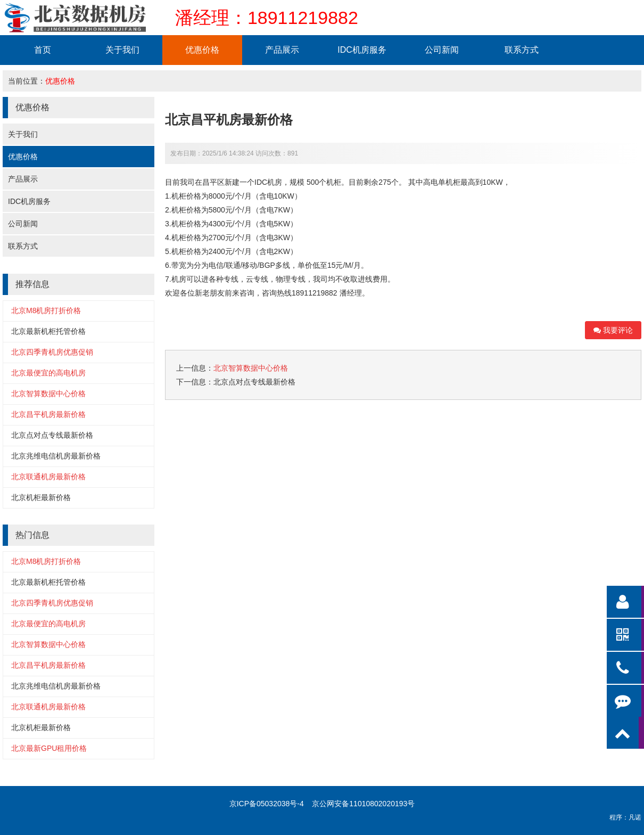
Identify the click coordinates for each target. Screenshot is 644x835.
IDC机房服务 (362, 50)
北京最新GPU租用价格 (49, 748)
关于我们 (122, 50)
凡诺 (635, 817)
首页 (43, 50)
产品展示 (282, 50)
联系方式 (522, 50)
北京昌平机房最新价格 (48, 414)
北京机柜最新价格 (41, 497)
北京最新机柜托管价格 (48, 331)
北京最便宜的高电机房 (48, 373)
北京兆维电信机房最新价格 (56, 456)
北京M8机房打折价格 (46, 310)
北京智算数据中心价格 (48, 394)
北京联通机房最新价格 (48, 477)
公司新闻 (442, 50)
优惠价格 (202, 50)
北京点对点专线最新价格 (52, 435)
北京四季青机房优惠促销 (52, 352)
